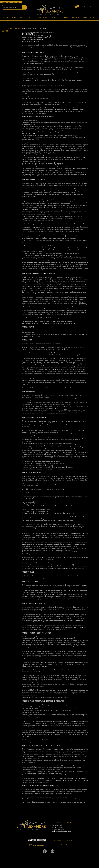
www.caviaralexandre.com (37, 32)
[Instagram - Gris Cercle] (53, 851)
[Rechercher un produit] (11, 7)
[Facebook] (45, 851)
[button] (77, 6)
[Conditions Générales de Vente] (63, 840)
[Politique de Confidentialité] (63, 845)
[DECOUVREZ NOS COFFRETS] (11, 2)
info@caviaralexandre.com (30, 548)
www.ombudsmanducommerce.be (77, 714)
